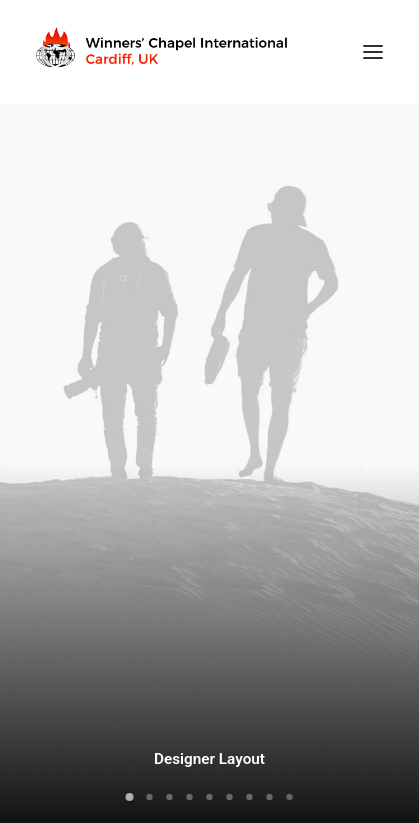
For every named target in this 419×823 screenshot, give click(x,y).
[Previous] (51, 514)
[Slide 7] (250, 797)
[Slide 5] (210, 797)
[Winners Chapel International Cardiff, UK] (164, 52)
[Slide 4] (190, 797)
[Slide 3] (170, 797)
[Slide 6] (230, 797)
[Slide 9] (290, 797)
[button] (373, 52)
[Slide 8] (270, 797)
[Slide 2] (150, 797)
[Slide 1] (130, 797)
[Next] (368, 514)
